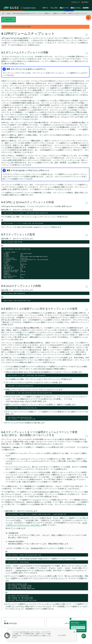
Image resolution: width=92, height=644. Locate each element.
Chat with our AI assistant (78, 628)
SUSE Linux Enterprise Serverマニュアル (24, 13)
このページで (9, 19)
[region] (42, 635)
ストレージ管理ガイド (45, 13)
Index (9, 13)
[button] (7, 635)
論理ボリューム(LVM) (60, 13)
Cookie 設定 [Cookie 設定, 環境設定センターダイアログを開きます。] (62, 635)
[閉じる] (74, 632)
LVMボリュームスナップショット (78, 13)
